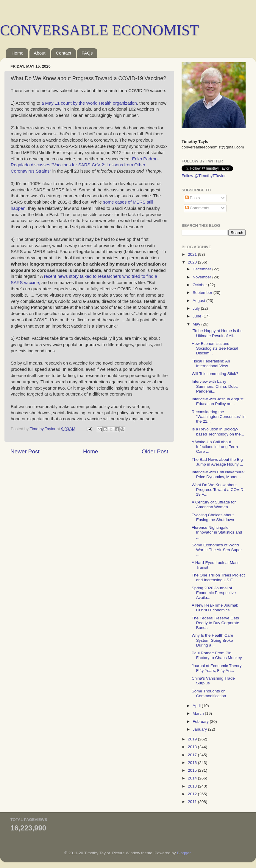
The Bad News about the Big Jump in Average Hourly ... (217, 462)
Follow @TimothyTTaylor (204, 176)
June (198, 316)
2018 (193, 747)
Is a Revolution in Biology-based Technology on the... (218, 431)
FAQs (87, 53)
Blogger (184, 853)
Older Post (155, 451)
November (202, 277)
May (197, 324)
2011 (193, 802)
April (197, 706)
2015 (193, 770)
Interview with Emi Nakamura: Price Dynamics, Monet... (218, 474)
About (40, 53)
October (200, 285)
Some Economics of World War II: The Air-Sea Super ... (217, 550)
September (203, 293)
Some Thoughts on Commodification (209, 693)
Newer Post (25, 451)
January (200, 729)
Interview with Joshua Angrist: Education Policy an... (218, 401)
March (199, 713)
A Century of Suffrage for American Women (214, 504)
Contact (63, 53)
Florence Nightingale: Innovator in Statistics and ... (217, 532)
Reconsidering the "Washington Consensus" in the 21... (219, 417)
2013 (193, 786)
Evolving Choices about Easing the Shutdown (213, 517)
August (199, 301)
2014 (193, 778)
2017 (193, 755)
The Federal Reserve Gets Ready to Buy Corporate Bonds (216, 623)
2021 (193, 254)
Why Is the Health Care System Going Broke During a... (213, 640)
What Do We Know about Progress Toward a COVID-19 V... (218, 490)
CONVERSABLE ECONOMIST (99, 30)
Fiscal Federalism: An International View (211, 364)
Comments (197, 208)
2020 (193, 262)
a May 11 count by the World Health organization (89, 103)
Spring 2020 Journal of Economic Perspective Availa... (214, 593)
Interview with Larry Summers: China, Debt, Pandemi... (215, 386)
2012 (193, 794)
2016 (193, 763)
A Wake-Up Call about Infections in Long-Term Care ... (215, 447)
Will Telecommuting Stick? (215, 374)
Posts (193, 198)
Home (18, 53)
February (201, 721)
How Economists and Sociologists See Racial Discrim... (215, 348)
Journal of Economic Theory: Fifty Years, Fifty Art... (217, 668)
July (197, 308)
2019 (193, 739)
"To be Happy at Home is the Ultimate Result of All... (217, 333)
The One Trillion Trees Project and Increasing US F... (218, 578)
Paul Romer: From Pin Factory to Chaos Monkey (217, 655)
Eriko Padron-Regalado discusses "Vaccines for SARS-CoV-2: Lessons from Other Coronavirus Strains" (85, 165)
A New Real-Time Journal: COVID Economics (215, 608)
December (202, 269)
